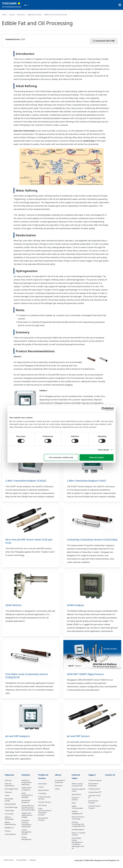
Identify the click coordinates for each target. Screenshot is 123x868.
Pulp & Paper (10, 814)
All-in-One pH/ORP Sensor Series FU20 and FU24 (30, 541)
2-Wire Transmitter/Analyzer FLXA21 (88, 481)
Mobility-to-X (9, 831)
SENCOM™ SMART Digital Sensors (86, 677)
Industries (10, 778)
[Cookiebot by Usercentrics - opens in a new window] (103, 409)
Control (41, 790)
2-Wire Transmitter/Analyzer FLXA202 (27, 481)
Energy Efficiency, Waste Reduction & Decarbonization (28, 811)
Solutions (26, 778)
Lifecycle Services (45, 805)
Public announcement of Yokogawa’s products (45, 815)
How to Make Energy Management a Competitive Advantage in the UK (78, 847)
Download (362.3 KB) (104, 41)
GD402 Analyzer (76, 608)
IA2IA (74, 806)
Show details (104, 450)
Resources (21, 15)
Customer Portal (94, 799)
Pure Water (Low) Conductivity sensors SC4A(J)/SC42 (27, 679)
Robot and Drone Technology (78, 821)
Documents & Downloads (60, 785)
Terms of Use (9, 863)
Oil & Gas (8, 784)
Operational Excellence (26, 805)
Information (43, 787)
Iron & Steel (9, 817)
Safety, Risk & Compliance (26, 792)
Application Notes (35, 15)
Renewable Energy (9, 803)
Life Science (43, 809)
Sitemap (33, 863)
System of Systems (75, 802)
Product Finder (94, 795)
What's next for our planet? (77, 788)
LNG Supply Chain (11, 792)
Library (12, 15)
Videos (57, 792)
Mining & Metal (10, 807)
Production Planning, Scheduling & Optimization (26, 827)
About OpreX (76, 798)
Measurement (43, 794)
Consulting (42, 797)
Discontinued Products (43, 822)
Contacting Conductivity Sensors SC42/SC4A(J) (85, 541)
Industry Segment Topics (78, 793)
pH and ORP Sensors (79, 739)
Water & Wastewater (9, 821)
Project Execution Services (44, 801)
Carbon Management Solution (26, 835)
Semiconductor (10, 837)
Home (4, 15)
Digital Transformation (77, 811)
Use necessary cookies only (61, 457)
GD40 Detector (14, 608)
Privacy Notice (22, 863)
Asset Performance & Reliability (27, 798)
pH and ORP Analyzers (18, 739)
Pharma (8, 834)
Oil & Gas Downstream (9, 788)
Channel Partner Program (94, 810)
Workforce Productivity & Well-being (26, 786)
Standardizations (78, 833)
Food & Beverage (11, 811)
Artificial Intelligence (76, 816)
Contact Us (110, 778)
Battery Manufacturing (10, 827)
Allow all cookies (97, 457)
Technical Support (95, 784)
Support (92, 778)
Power (7, 799)
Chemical (8, 795)
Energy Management (26, 842)
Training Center (94, 792)
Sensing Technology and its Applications (78, 828)
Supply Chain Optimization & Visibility (27, 818)
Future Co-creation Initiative (79, 837)
